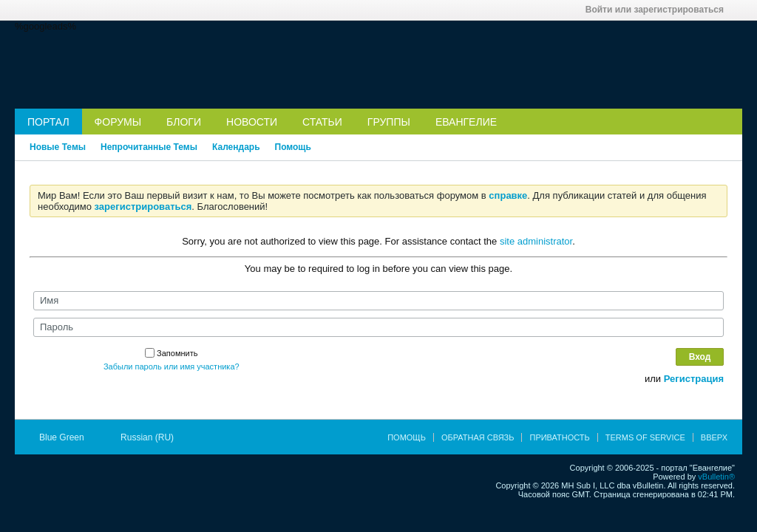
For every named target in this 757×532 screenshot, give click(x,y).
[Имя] (378, 301)
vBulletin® (716, 477)
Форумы (118, 122)
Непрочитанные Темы (149, 147)
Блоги (184, 122)
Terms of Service (645, 437)
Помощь (293, 147)
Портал (48, 122)
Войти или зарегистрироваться (659, 10)
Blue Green (67, 437)
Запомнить (171, 353)
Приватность (559, 437)
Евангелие (466, 122)
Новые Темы (58, 147)
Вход (700, 357)
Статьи (322, 122)
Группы (389, 122)
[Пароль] (378, 327)
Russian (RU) (152, 437)
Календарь (236, 147)
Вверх (714, 437)
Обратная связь (478, 437)
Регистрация (694, 379)
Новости (252, 122)
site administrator (536, 241)
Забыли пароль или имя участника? (172, 366)
